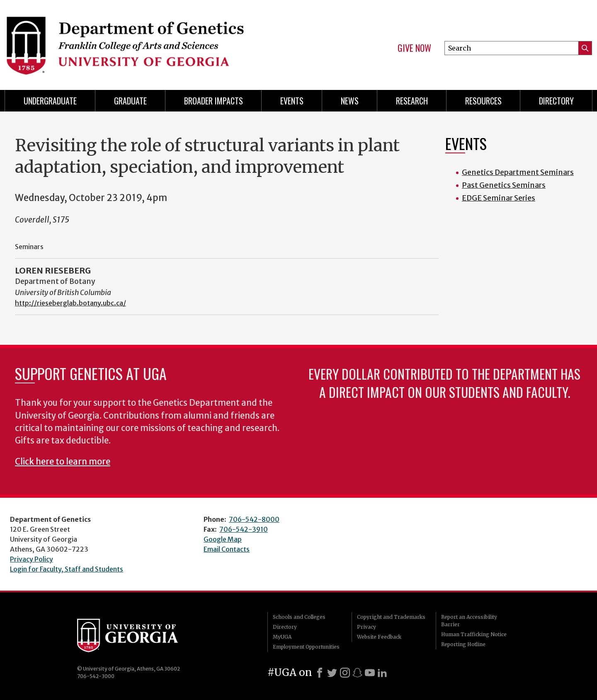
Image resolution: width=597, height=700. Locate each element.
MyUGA (282, 637)
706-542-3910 (244, 529)
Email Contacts (227, 549)
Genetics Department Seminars (518, 172)
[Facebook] (320, 673)
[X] (332, 673)
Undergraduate (50, 101)
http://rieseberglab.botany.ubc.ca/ (70, 303)
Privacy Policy (32, 559)
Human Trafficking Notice (474, 634)
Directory (556, 101)
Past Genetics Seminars (504, 185)
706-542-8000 (254, 519)
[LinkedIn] (382, 673)
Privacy (366, 627)
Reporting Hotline (463, 644)
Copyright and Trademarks (391, 617)
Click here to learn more (63, 462)
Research (412, 101)
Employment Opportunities (306, 647)
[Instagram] (345, 673)
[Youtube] (370, 673)
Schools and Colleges (299, 617)
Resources (483, 101)
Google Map (223, 539)
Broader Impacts (214, 101)
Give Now (414, 48)
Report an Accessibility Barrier (469, 621)
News (350, 101)
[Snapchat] (357, 673)
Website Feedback (379, 637)
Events (292, 101)
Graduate (130, 101)
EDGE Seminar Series (499, 198)
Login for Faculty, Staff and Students (67, 569)
